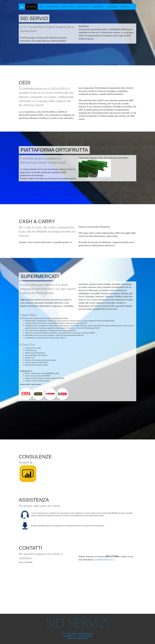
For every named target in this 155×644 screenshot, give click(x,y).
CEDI (41, 7)
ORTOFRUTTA (52, 7)
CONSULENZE (98, 7)
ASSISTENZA (112, 7)
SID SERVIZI (31, 7)
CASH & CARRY (67, 7)
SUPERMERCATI (83, 7)
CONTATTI (125, 7)
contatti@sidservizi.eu (105, 560)
